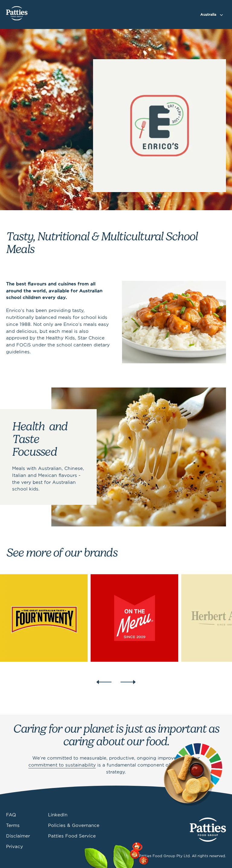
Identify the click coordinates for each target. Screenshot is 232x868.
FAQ (11, 815)
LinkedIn (58, 815)
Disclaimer (18, 836)
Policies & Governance (74, 826)
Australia (208, 15)
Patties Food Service (72, 836)
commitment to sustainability (62, 765)
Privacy (14, 847)
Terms (13, 826)
